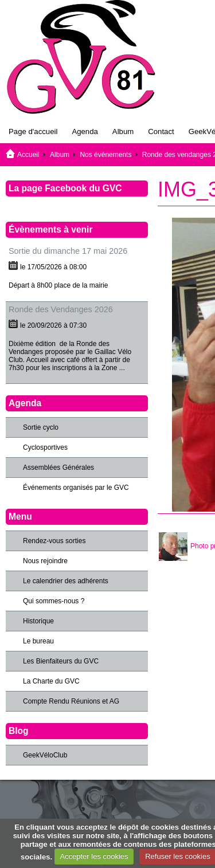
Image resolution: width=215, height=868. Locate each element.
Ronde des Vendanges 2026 (61, 309)
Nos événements (105, 155)
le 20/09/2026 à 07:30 (53, 325)
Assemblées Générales (58, 468)
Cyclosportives (45, 447)
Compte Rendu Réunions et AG (71, 701)
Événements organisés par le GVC (76, 488)
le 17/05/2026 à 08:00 (53, 267)
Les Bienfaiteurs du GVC (61, 661)
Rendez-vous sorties (54, 541)
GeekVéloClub (45, 755)
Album (123, 131)
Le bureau (38, 641)
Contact (161, 131)
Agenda (85, 131)
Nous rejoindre (45, 561)
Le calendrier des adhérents (66, 581)
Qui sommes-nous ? (54, 601)
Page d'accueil (33, 131)
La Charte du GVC (51, 681)
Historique (38, 621)
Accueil (28, 155)
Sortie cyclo (41, 427)
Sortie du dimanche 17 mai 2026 (68, 251)
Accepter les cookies (94, 856)
